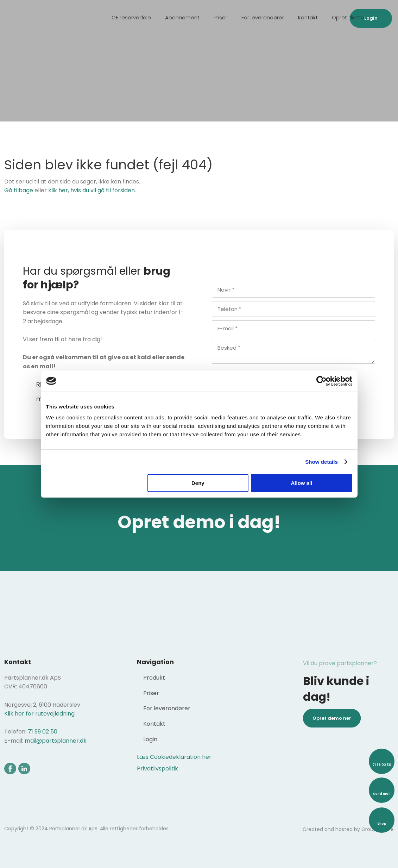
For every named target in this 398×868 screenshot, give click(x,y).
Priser (220, 17)
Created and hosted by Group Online (348, 829)
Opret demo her (332, 718)
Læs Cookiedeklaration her (174, 757)
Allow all (302, 483)
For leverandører (263, 17)
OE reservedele (131, 17)
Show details (321, 462)
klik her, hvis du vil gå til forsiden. (92, 190)
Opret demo (348, 17)
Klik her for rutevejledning (39, 714)
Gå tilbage (19, 190)
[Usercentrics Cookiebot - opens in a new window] (321, 381)
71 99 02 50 (43, 732)
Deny (198, 483)
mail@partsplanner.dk (56, 741)
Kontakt (308, 17)
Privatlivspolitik (157, 769)
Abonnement (182, 17)
